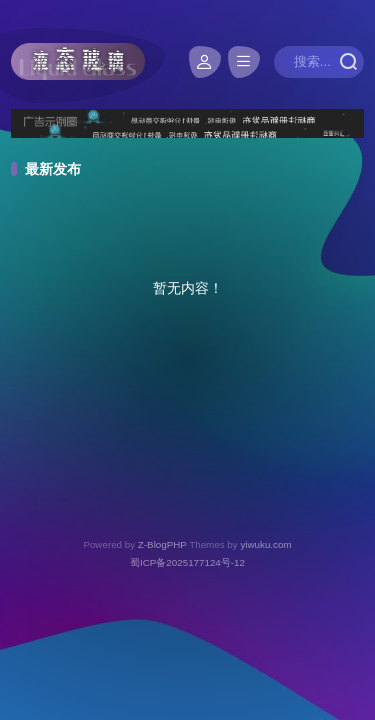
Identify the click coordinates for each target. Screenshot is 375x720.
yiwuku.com (265, 544)
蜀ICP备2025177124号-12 (187, 562)
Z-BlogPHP (162, 544)
